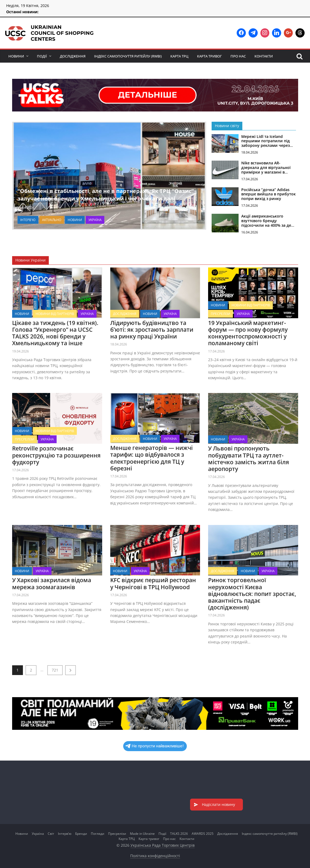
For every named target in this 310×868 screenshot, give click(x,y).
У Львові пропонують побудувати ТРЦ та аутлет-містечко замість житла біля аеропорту (249, 459)
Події (42, 56)
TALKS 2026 (179, 834)
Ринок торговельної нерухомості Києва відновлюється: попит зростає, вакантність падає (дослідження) (252, 594)
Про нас (238, 56)
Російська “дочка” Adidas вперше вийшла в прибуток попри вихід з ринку (268, 194)
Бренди (81, 834)
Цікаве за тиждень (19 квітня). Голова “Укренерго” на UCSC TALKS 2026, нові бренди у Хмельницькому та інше (55, 333)
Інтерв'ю (28, 220)
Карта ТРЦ (179, 56)
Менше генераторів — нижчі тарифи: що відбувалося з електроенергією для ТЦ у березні (151, 458)
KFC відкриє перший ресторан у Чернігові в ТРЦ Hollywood (153, 583)
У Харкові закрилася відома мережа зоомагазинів (52, 583)
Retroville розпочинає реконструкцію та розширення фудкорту (56, 455)
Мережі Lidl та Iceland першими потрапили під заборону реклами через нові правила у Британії (266, 143)
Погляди (98, 834)
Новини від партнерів (55, 313)
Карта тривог (209, 56)
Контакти (264, 56)
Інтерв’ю (65, 834)
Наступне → (70, 670)
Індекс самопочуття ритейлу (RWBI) (128, 56)
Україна (95, 220)
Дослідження (73, 56)
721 (55, 670)
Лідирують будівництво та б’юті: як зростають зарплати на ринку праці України (151, 329)
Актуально (52, 220)
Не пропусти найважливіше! (154, 746)
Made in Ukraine (142, 834)
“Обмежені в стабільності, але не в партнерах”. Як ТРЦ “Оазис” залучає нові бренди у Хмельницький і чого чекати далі (106, 195)
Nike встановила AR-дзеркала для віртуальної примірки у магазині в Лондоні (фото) (266, 170)
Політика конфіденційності (155, 856)
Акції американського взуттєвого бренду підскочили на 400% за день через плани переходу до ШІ (268, 225)
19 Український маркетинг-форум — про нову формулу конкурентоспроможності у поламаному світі (248, 333)
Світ (51, 834)
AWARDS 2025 (203, 834)
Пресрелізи (221, 313)
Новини (16, 56)
